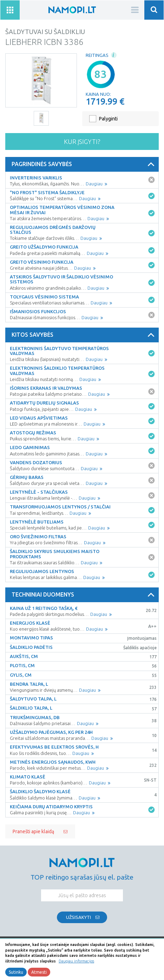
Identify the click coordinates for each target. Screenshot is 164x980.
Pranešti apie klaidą (33, 831)
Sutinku (16, 972)
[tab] (82, 164)
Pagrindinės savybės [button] (84, 164)
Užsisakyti (78, 917)
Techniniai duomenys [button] (84, 595)
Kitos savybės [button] (84, 335)
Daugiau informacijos (76, 961)
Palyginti (108, 119)
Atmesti (39, 972)
